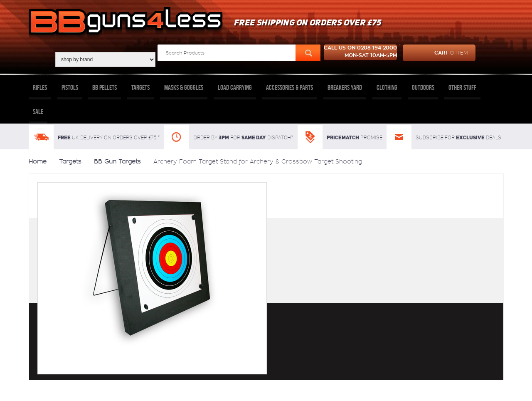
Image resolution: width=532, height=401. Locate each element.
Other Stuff (462, 87)
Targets (140, 87)
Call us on (360, 52)
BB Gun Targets (117, 161)
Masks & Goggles (184, 87)
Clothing (387, 87)
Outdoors (423, 87)
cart (435, 53)
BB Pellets (105, 87)
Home (38, 161)
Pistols (70, 87)
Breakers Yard (345, 87)
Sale (38, 111)
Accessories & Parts (289, 87)
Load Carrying (235, 87)
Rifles (40, 87)
